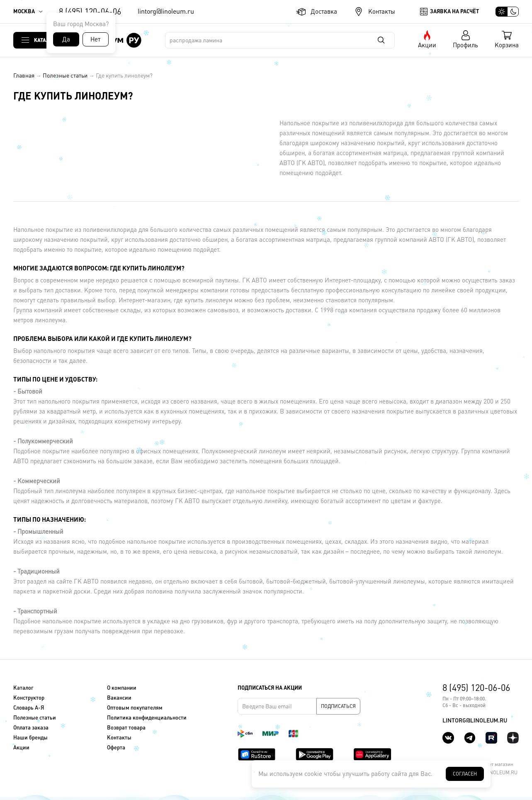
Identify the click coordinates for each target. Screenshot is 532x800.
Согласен (465, 774)
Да (66, 39)
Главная (24, 75)
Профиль (465, 45)
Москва (24, 11)
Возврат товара (126, 728)
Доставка (324, 11)
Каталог (45, 40)
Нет (95, 39)
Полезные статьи (65, 75)
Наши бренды (30, 738)
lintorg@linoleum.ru (166, 11)
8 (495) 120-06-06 (90, 12)
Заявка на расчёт (454, 11)
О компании (122, 688)
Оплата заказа (31, 728)
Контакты (382, 11)
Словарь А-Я (29, 708)
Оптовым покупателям (135, 708)
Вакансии (119, 698)
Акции (427, 45)
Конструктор (29, 698)
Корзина (507, 45)
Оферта (116, 748)
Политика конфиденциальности (147, 718)
